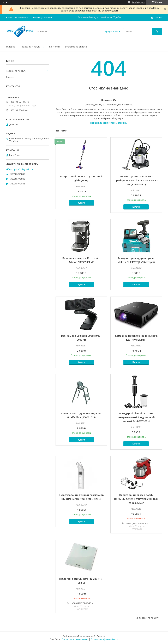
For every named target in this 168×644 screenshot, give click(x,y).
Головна (11, 47)
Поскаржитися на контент (75, 639)
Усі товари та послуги (147, 618)
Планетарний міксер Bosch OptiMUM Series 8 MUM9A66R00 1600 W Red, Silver (136, 499)
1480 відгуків (138, 2)
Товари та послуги (30, 47)
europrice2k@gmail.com (22, 169)
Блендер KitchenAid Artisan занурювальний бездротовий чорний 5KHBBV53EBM (136, 417)
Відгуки (10, 77)
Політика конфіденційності (104, 639)
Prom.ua (101, 636)
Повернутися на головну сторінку (109, 123)
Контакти (54, 47)
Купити (81, 203)
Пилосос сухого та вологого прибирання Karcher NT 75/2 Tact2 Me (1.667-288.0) (136, 180)
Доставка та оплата (76, 47)
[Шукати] (157, 31)
